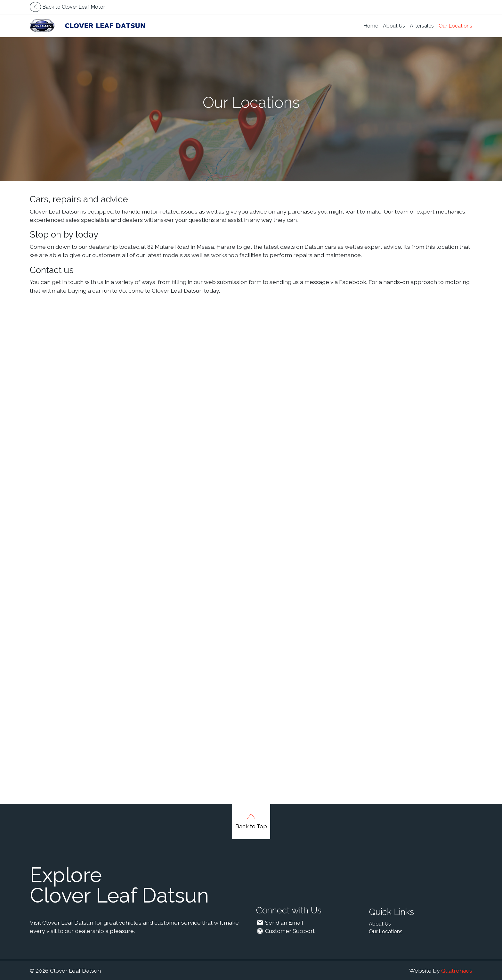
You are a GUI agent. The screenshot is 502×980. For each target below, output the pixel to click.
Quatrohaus (457, 971)
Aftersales (422, 26)
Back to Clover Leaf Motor (67, 7)
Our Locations (455, 26)
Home (371, 26)
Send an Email (279, 923)
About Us (394, 26)
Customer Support (285, 931)
